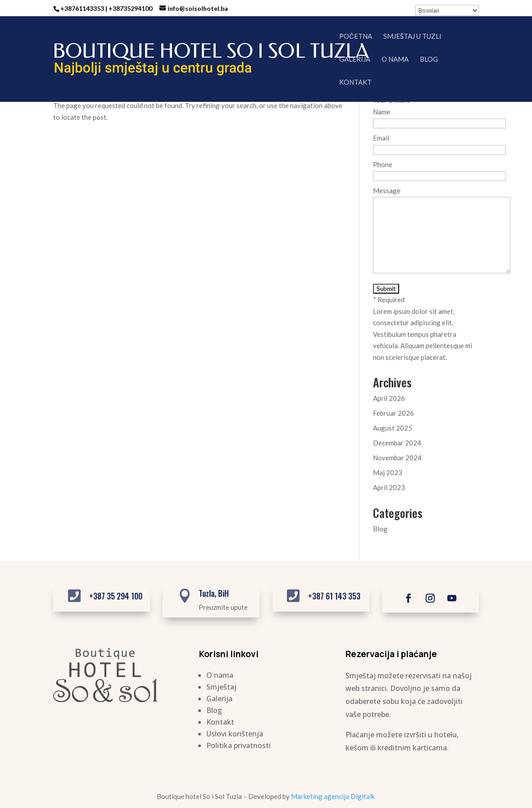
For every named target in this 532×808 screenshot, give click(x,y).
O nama (395, 59)
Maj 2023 (388, 472)
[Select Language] (447, 10)
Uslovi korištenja (235, 734)
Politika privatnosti (239, 745)
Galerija (355, 59)
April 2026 (389, 398)
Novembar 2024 (397, 458)
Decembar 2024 (397, 443)
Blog (429, 59)
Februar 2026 (393, 413)
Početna (356, 36)
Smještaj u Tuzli (412, 36)
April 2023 (389, 487)
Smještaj (221, 687)
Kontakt (355, 82)
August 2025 (393, 428)
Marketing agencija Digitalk (333, 796)
